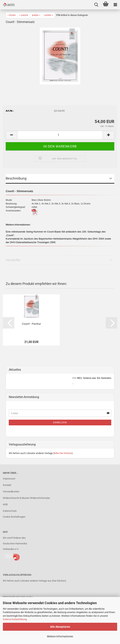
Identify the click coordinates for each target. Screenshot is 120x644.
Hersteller (13, 260)
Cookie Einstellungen (14, 517)
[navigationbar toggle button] (115, 5)
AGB (5, 504)
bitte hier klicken (63, 453)
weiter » (36, 15)
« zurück (24, 15)
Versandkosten (11, 491)
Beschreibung (16, 178)
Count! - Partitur (31, 324)
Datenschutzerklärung (15, 619)
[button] (11, 135)
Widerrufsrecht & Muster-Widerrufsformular (26, 498)
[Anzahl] (60, 135)
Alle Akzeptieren (60, 627)
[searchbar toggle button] (96, 5)
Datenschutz (10, 511)
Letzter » (48, 15)
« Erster (12, 15)
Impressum (9, 479)
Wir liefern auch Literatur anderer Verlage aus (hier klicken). (35, 581)
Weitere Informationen (60, 636)
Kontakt (7, 485)
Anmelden (60, 423)
